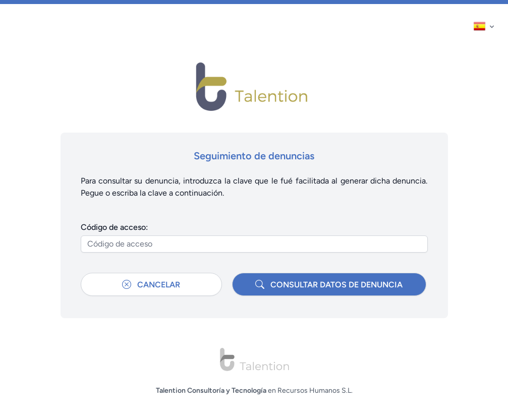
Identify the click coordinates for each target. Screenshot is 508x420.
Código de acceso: (114, 227)
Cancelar (151, 284)
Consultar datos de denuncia (329, 284)
